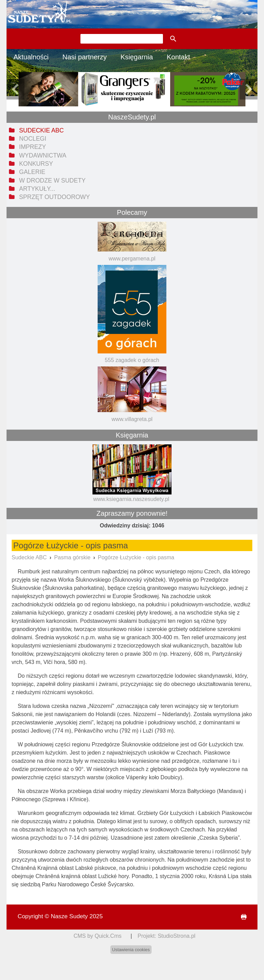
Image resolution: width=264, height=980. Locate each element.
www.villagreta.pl (132, 419)
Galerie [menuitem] (32, 172)
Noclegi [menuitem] (33, 139)
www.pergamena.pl (132, 259)
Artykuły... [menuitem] (37, 189)
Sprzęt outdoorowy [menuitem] (55, 197)
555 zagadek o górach (132, 360)
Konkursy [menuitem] (36, 164)
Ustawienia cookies (131, 950)
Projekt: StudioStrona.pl (166, 936)
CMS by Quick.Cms (98, 936)
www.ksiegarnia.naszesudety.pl (131, 499)
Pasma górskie (72, 557)
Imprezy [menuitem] (33, 147)
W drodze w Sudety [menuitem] (53, 180)
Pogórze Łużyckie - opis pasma (136, 557)
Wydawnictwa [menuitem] (43, 155)
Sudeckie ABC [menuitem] (42, 130)
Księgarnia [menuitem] (137, 57)
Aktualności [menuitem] (31, 57)
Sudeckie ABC (29, 557)
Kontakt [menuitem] (178, 57)
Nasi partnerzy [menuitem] (84, 57)
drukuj (241, 917)
